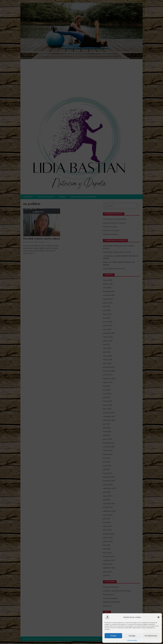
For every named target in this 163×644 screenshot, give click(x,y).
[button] (158, 617)
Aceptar (113, 636)
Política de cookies (132, 640)
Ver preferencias (151, 636)
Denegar (132, 636)
